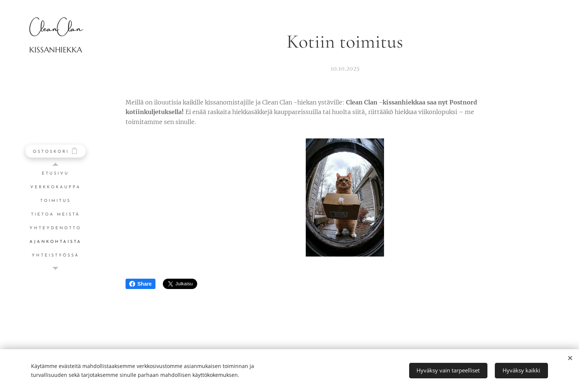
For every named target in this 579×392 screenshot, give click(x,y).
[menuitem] (55, 174)
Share (141, 284)
